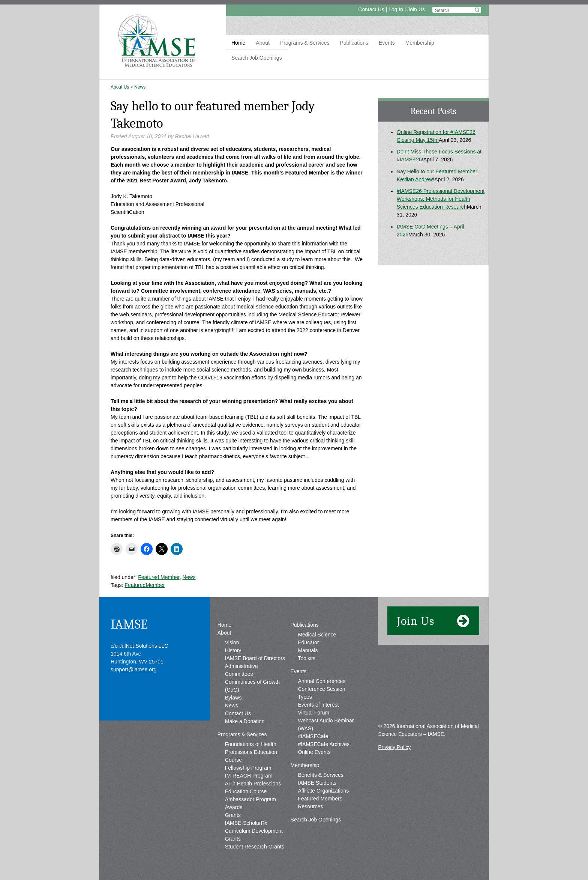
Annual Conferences (322, 681)
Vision (232, 642)
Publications (354, 43)
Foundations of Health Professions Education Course (251, 752)
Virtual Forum (313, 713)
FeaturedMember (145, 585)
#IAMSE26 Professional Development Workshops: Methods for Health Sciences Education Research (441, 199)
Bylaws (233, 698)
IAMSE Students (317, 783)
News (140, 87)
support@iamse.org (133, 669)
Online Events (314, 752)
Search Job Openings (257, 58)
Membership (420, 43)
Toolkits (307, 658)
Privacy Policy (394, 747)
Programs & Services (305, 43)
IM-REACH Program (249, 776)
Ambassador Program (250, 799)
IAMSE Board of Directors (255, 658)
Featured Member (159, 577)
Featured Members (320, 799)
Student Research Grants (255, 847)
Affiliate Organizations (323, 791)
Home (238, 43)
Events (387, 43)
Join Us (416, 9)
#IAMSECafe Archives (324, 744)
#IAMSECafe (313, 736)
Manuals (308, 650)
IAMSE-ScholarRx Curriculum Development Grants (254, 831)
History (233, 650)
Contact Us (371, 9)
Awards (234, 807)
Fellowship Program (248, 768)
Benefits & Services (320, 775)
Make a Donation (245, 721)
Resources (310, 806)
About (263, 43)
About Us (120, 87)
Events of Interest (318, 705)
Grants (233, 815)
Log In (396, 9)
